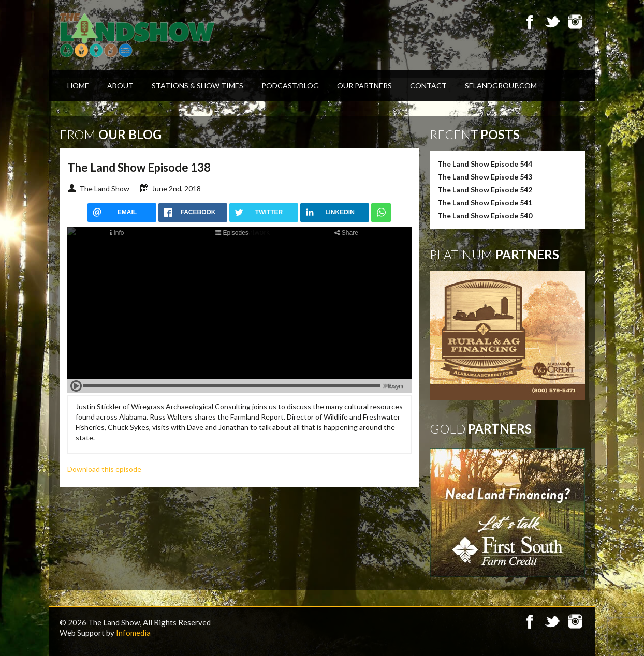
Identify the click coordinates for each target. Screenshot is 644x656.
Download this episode (104, 469)
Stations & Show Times (197, 86)
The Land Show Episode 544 (485, 164)
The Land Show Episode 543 (485, 177)
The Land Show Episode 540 (485, 215)
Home (78, 86)
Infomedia (133, 633)
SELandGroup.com (501, 86)
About (120, 86)
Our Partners (364, 86)
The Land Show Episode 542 (485, 190)
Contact (428, 86)
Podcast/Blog (290, 86)
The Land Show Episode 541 (485, 203)
